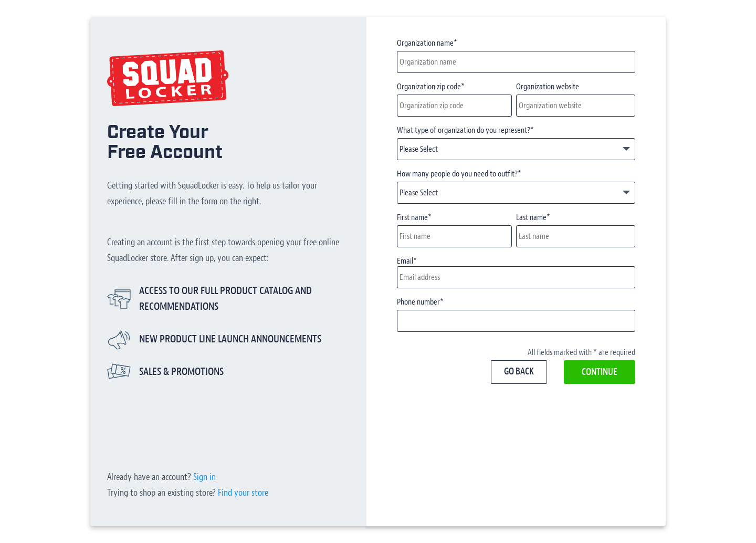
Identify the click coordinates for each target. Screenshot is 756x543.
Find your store (243, 493)
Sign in (204, 477)
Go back (519, 372)
